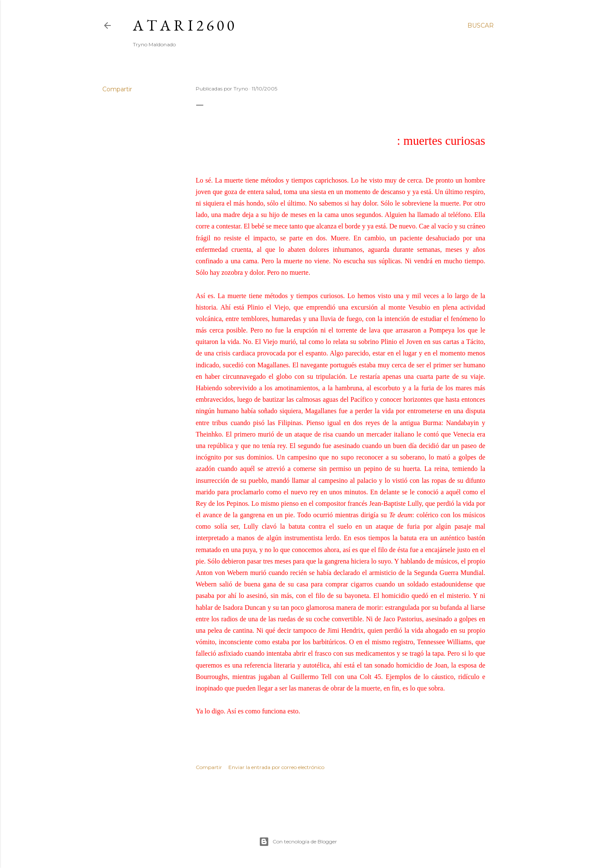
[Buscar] (481, 25)
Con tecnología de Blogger (298, 842)
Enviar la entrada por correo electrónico (276, 767)
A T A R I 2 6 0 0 (183, 25)
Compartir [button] (117, 89)
